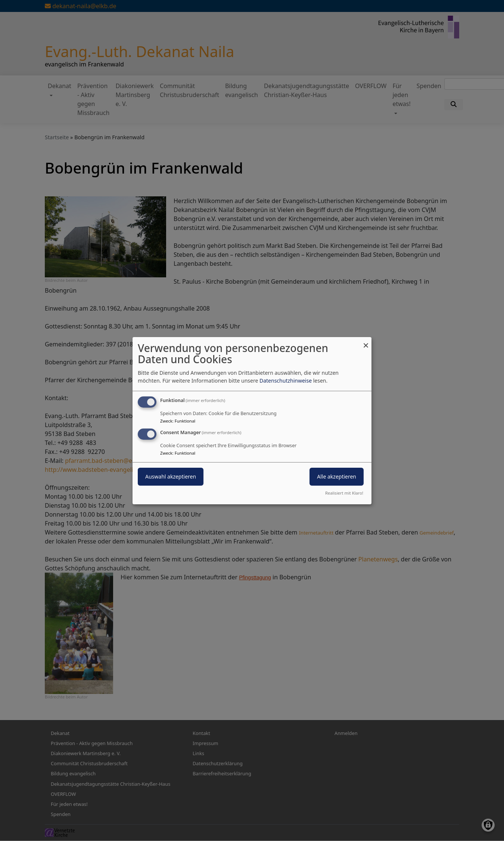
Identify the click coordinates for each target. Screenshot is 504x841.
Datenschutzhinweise (286, 381)
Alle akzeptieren (337, 476)
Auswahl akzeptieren (171, 476)
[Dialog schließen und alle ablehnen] (366, 341)
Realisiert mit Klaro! (344, 493)
